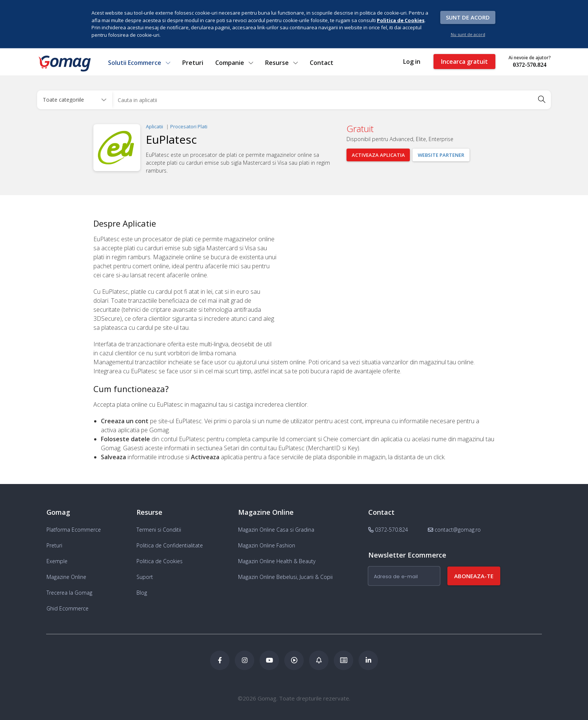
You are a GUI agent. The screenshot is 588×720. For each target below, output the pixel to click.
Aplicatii (154, 126)
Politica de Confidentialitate (170, 545)
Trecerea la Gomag (69, 593)
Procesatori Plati (189, 126)
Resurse (281, 63)
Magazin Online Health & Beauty (277, 561)
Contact (322, 63)
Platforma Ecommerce (74, 530)
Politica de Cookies (160, 561)
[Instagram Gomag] (244, 660)
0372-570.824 (530, 65)
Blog (142, 593)
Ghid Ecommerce (67, 608)
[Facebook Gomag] (220, 660)
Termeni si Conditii (159, 530)
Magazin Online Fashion (267, 545)
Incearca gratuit (464, 62)
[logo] (64, 63)
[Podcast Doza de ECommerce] (294, 660)
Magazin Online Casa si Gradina (276, 530)
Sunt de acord (468, 17)
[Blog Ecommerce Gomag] (319, 660)
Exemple (57, 561)
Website (441, 155)
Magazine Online (66, 577)
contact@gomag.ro (454, 530)
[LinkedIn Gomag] (368, 660)
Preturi (193, 63)
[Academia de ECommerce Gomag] (343, 660)
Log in (412, 62)
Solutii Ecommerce (139, 63)
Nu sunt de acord (468, 34)
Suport (145, 577)
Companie (234, 63)
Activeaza (378, 155)
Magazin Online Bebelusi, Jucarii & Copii (285, 577)
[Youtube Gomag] (269, 660)
